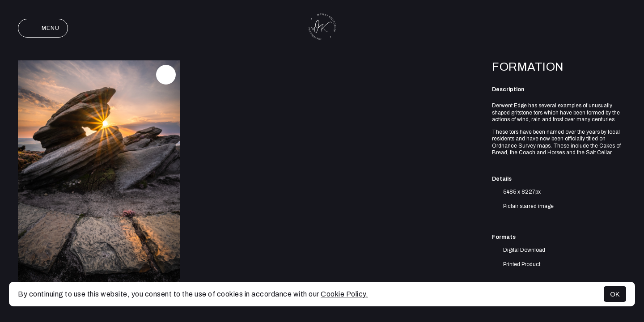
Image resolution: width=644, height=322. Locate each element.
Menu (43, 28)
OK (615, 294)
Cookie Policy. (344, 294)
